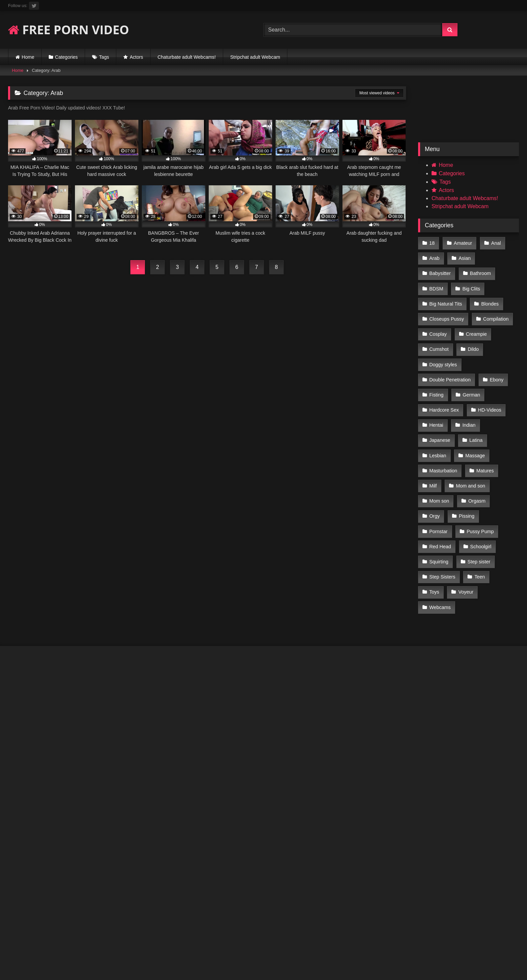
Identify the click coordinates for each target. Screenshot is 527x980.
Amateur (462, 243)
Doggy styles (473, 342)
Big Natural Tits (482, 285)
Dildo (435, 342)
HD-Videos (489, 385)
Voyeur (494, 541)
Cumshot (478, 328)
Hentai (436, 399)
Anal (495, 243)
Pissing (466, 484)
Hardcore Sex (444, 385)
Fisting (436, 371)
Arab (434, 257)
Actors (136, 57)
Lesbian (438, 427)
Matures (484, 441)
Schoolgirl (440, 513)
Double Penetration (450, 357)
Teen (434, 541)
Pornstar (501, 484)
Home (28, 57)
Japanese (440, 413)
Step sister (441, 527)
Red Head (486, 499)
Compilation (442, 314)
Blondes (438, 299)
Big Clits (438, 285)
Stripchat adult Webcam (255, 57)
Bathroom (440, 271)
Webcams (440, 555)
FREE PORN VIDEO (69, 30)
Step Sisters (484, 527)
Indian (468, 399)
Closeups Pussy (482, 299)
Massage (474, 427)
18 (432, 243)
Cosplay (482, 314)
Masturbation (443, 441)
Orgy (434, 484)
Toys (463, 541)
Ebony (496, 357)
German (471, 371)
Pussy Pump (443, 499)
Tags (104, 57)
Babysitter (499, 257)
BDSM (476, 271)
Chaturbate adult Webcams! (187, 57)
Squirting (478, 513)
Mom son (439, 470)
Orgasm (476, 470)
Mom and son (470, 456)
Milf (433, 456)
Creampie (440, 328)
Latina (475, 413)
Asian (464, 257)
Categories (67, 57)
